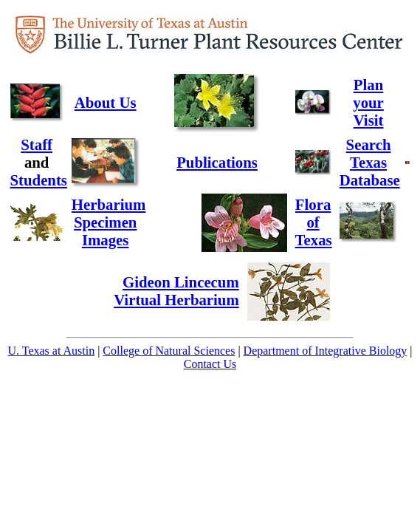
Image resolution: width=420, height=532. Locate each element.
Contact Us (210, 364)
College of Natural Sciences (169, 351)
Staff (37, 144)
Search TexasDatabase (370, 162)
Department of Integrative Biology (326, 351)
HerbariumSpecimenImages (109, 222)
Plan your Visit (368, 102)
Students (39, 180)
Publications (217, 162)
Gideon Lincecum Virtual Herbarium (176, 291)
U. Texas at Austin (51, 351)
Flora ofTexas (314, 222)
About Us (106, 102)
